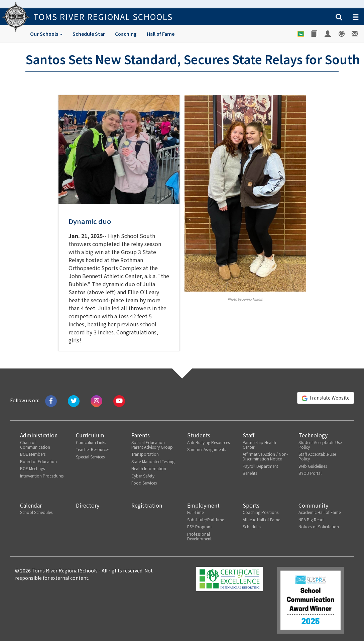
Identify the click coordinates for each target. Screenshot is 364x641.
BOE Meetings (32, 468)
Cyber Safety (143, 476)
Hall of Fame (161, 34)
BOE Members (33, 454)
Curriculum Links (91, 442)
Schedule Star (89, 34)
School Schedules (36, 512)
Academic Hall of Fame (320, 512)
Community (313, 505)
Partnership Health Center (259, 445)
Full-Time (195, 512)
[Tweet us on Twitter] (74, 400)
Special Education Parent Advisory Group (152, 445)
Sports (251, 505)
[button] (339, 17)
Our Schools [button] (46, 34)
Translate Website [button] (326, 398)
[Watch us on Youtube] (119, 400)
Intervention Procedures (42, 476)
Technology (313, 435)
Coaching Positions (261, 512)
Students (199, 435)
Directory (88, 505)
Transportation (145, 454)
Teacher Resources (93, 449)
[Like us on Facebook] (51, 400)
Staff (249, 435)
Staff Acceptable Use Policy (317, 456)
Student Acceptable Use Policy (320, 445)
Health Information (149, 468)
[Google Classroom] (301, 34)
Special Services (90, 457)
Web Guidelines (313, 466)
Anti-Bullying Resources (208, 442)
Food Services (144, 483)
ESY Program (199, 526)
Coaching (126, 34)
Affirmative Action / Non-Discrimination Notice (265, 456)
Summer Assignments (207, 449)
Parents (141, 435)
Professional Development (199, 536)
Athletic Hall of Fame (261, 519)
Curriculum (90, 435)
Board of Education (38, 461)
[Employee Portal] (328, 34)
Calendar (31, 505)
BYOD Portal (310, 473)
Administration (39, 435)
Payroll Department (260, 466)
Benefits (250, 473)
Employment (203, 505)
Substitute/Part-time (206, 519)
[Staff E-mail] (355, 34)
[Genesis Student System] (342, 34)
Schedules (252, 526)
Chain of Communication (35, 445)
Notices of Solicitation (319, 526)
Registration (147, 505)
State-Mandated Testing (153, 461)
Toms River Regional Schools (103, 17)
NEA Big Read (311, 519)
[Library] (315, 34)
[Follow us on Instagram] (96, 400)
